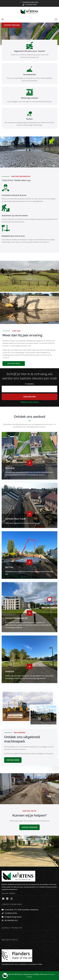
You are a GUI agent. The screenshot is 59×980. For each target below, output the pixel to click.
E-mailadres (29, 384)
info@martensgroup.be (13, 917)
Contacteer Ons (29, 827)
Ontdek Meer (13, 760)
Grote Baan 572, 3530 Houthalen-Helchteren (22, 910)
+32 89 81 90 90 (11, 913)
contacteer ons (12, 25)
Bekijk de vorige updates (30, 402)
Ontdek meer (14, 363)
